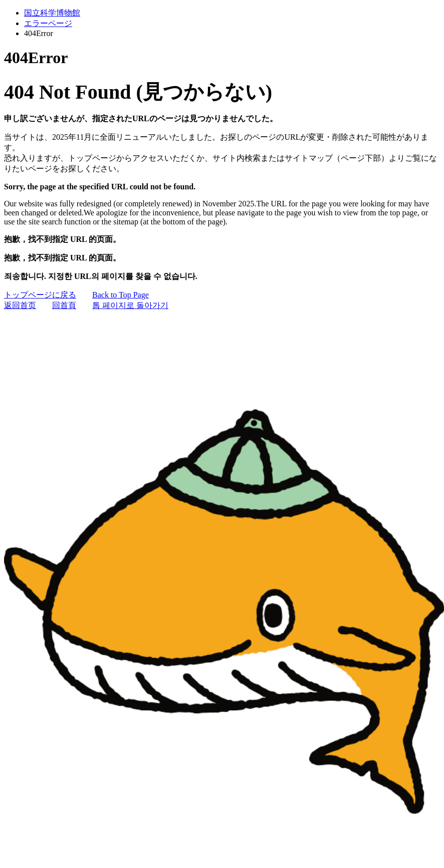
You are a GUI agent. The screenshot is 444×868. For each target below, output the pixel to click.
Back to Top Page (121, 295)
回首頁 (64, 305)
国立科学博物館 (52, 13)
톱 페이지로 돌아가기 (130, 305)
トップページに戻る (40, 295)
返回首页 (20, 305)
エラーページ (48, 23)
